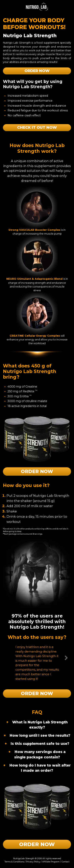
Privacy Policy (33, 862)
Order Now (37, 71)
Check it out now (37, 127)
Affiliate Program (51, 862)
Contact (66, 862)
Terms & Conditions (14, 862)
